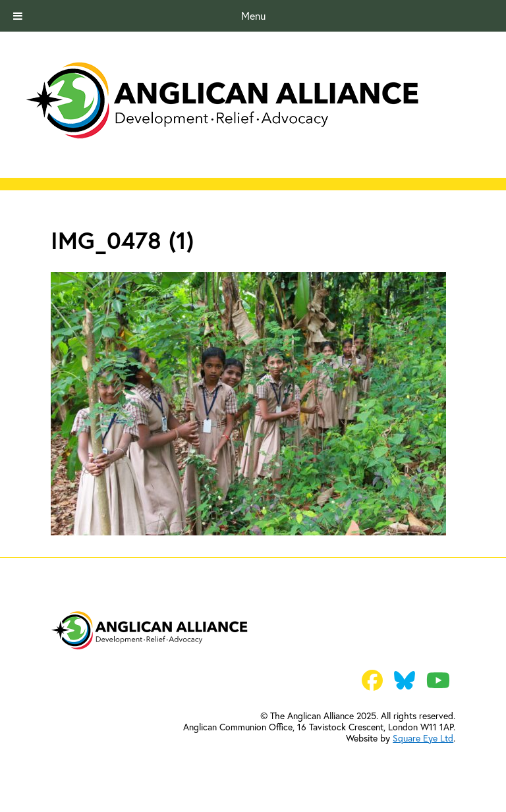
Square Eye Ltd (423, 738)
